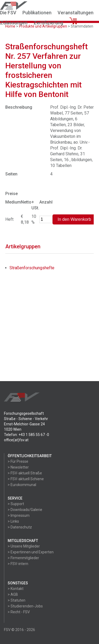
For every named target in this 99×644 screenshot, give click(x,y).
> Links (13, 521)
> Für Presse (18, 461)
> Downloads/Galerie (25, 510)
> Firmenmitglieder (23, 558)
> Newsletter (18, 467)
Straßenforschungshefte (32, 268)
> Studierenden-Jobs (25, 606)
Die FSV (8, 13)
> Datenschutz (20, 527)
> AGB (13, 594)
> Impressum (19, 515)
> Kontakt (16, 589)
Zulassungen (14, 23)
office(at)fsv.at (16, 440)
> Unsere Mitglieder (24, 546)
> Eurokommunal (22, 485)
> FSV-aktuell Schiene (26, 479)
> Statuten (16, 600)
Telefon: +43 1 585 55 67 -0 (27, 435)
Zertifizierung (48, 23)
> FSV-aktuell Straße (25, 473)
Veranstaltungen (76, 13)
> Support (16, 504)
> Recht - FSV (19, 612)
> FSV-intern (18, 564)
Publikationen (37, 13)
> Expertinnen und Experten (31, 552)
